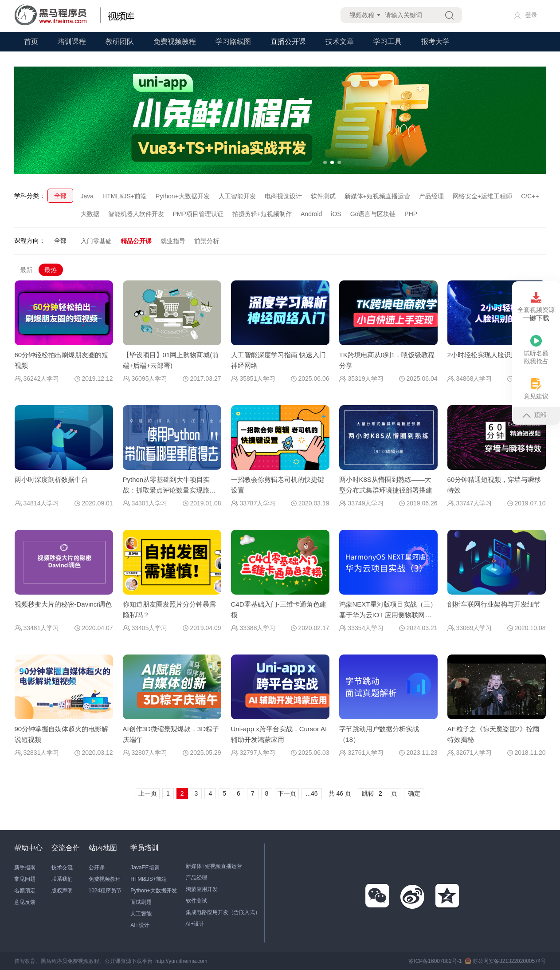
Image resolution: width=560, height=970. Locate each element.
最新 (26, 270)
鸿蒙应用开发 (202, 889)
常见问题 (25, 879)
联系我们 (62, 879)
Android (311, 214)
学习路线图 (233, 41)
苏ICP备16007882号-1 (435, 961)
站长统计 (221, 961)
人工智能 (141, 914)
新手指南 (25, 867)
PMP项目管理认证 (198, 214)
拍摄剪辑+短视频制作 (262, 214)
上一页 (148, 793)
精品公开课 (136, 241)
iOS (336, 214)
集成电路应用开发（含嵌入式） (223, 912)
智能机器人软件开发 (136, 214)
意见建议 (536, 389)
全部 (60, 196)
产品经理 (431, 196)
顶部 (534, 415)
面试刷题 (141, 902)
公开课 (97, 867)
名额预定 (25, 891)
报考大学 (435, 41)
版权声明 (62, 891)
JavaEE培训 (145, 867)
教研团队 (120, 41)
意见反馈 (25, 902)
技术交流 (62, 867)
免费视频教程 (175, 41)
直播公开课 (288, 41)
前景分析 (207, 241)
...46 (311, 793)
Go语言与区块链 (373, 214)
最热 (51, 270)
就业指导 (173, 241)
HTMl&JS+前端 (149, 879)
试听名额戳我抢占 (536, 350)
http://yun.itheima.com (181, 961)
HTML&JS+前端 (125, 196)
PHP (411, 214)
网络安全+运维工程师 (482, 196)
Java (87, 196)
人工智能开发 (237, 196)
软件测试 (323, 196)
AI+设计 (140, 925)
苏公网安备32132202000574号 (505, 961)
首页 (31, 41)
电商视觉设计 (283, 196)
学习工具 (388, 41)
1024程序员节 (105, 891)
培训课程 (72, 41)
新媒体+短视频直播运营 (377, 196)
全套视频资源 (536, 307)
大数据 (90, 214)
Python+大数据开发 (183, 196)
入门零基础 (96, 241)
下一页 (287, 793)
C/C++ (530, 196)
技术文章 (340, 41)
